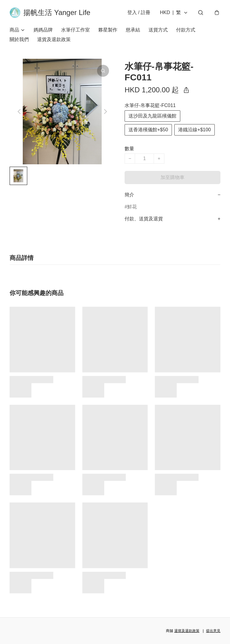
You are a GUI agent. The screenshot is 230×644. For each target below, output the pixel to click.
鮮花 (132, 207)
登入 (139, 12)
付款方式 (186, 30)
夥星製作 (108, 30)
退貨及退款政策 (54, 39)
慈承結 (133, 30)
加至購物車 (172, 177)
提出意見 (213, 631)
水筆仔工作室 (75, 30)
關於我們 (19, 39)
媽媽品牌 (43, 30)
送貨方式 (158, 30)
